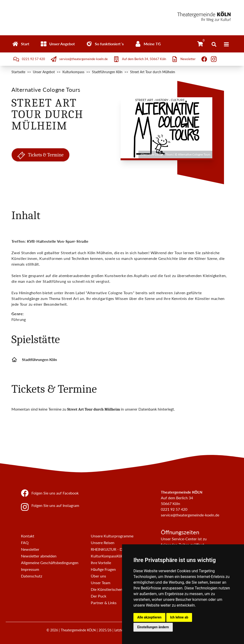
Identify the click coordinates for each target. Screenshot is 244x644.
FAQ (25, 543)
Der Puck (99, 596)
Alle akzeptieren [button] (149, 617)
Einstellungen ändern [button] (153, 627)
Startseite (18, 72)
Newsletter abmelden (39, 556)
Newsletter (30, 549)
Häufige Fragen (103, 569)
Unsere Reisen (103, 543)
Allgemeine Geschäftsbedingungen (50, 563)
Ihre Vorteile (101, 563)
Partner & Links (104, 603)
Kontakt (28, 536)
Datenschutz (32, 576)
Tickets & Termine (41, 155)
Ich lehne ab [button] (179, 617)
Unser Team (101, 583)
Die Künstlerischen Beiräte (113, 589)
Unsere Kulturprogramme (112, 536)
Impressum (30, 569)
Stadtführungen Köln (107, 72)
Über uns (98, 576)
